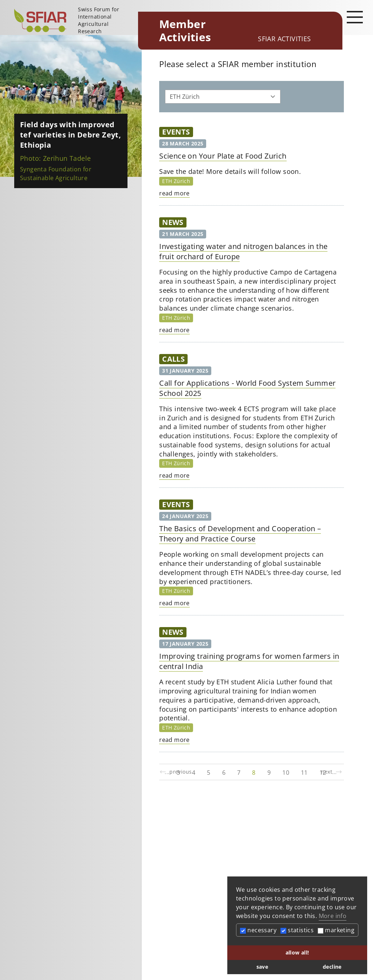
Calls (173, 359)
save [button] (262, 967)
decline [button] (332, 967)
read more (174, 193)
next (332, 772)
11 (304, 773)
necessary (258, 930)
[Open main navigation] (355, 17)
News (173, 222)
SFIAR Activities (284, 39)
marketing (336, 930)
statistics (297, 930)
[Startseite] (73, 20)
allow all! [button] (297, 952)
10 (286, 773)
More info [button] (333, 916)
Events (176, 132)
